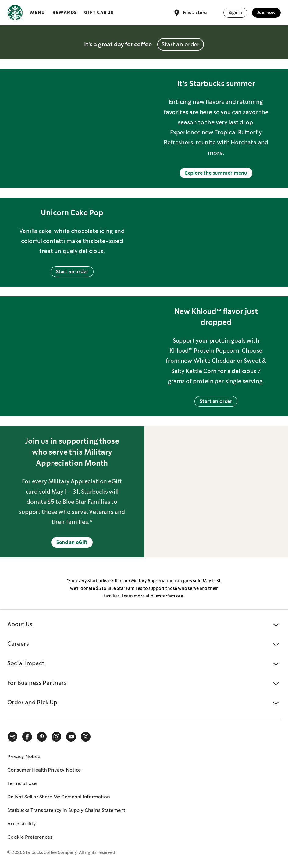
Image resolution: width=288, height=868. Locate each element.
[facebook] (27, 737)
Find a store (190, 13)
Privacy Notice (24, 756)
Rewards (65, 13)
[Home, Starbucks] (15, 14)
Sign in (235, 13)
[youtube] (71, 737)
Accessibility (22, 824)
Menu (38, 13)
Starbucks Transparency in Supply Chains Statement (66, 810)
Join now (266, 13)
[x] (86, 737)
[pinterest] (42, 737)
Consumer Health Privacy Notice (44, 770)
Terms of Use (22, 783)
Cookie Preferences (30, 837)
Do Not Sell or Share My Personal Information (59, 797)
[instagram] (56, 737)
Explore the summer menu (216, 173)
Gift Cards (99, 13)
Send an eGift (72, 542)
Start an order (181, 44)
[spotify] (12, 737)
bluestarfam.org (167, 596)
